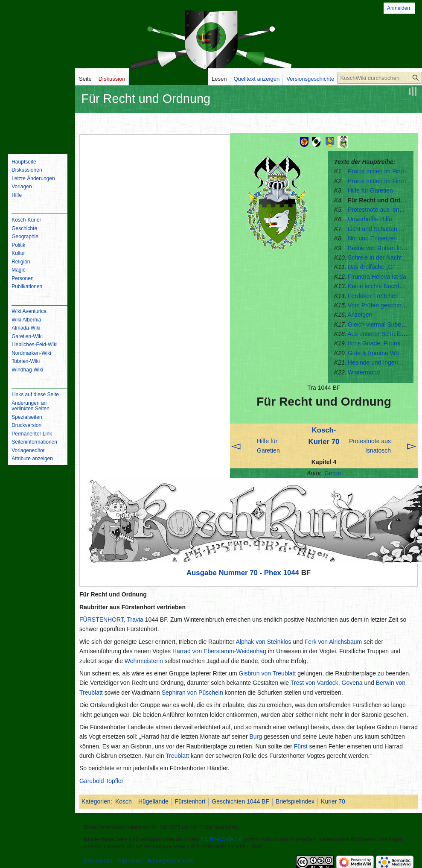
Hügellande (153, 801)
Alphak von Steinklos (264, 642)
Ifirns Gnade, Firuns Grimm (384, 343)
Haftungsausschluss (170, 861)
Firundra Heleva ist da (377, 277)
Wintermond (364, 372)
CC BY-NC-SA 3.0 (221, 839)
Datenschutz (98, 861)
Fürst (301, 746)
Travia (135, 620)
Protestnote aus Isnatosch (382, 210)
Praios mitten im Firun (377, 171)
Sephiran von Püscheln (192, 693)
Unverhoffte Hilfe (370, 219)
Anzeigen (360, 315)
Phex (273, 573)
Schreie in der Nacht (375, 257)
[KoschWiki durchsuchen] (380, 78)
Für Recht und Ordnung (381, 200)
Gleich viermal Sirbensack (382, 324)
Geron (333, 473)
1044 (291, 573)
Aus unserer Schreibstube (382, 334)
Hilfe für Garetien (370, 190)
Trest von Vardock (314, 683)
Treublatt (177, 756)
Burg (256, 736)
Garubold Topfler (101, 781)
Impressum (130, 861)
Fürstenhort (190, 801)
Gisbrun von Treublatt (268, 673)
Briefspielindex (295, 801)
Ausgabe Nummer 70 (222, 573)
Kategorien (96, 801)
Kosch (124, 801)
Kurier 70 (333, 801)
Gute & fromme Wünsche (381, 353)
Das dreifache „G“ (371, 267)
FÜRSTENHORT (102, 620)
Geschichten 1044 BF (240, 801)
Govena (352, 683)
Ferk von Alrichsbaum (333, 642)
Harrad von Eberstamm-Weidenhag (219, 651)
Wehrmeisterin (144, 661)
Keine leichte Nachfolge (379, 286)
